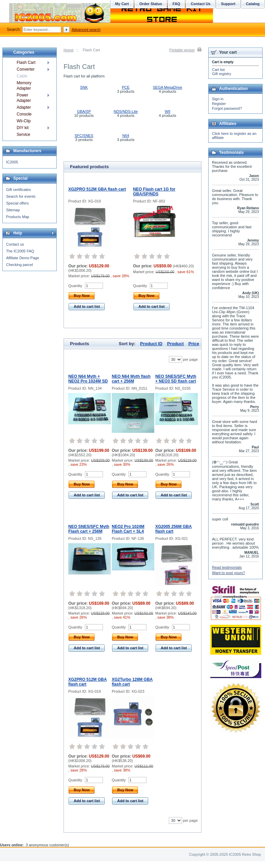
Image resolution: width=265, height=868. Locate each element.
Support (228, 4)
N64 (126, 136)
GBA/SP (84, 111)
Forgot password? (227, 108)
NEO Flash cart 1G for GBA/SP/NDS (154, 192)
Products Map (18, 217)
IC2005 (12, 162)
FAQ (176, 4)
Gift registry (222, 74)
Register (219, 104)
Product (175, 344)
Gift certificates (19, 190)
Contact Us (200, 4)
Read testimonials (227, 567)
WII (168, 111)
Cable (22, 76)
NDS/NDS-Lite (126, 111)
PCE (126, 87)
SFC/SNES (84, 136)
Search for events (21, 196)
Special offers (17, 203)
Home (68, 50)
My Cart (122, 4)
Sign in (218, 99)
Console (24, 114)
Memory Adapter (24, 86)
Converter (26, 69)
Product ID (151, 344)
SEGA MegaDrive (167, 87)
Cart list (218, 70)
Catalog (253, 4)
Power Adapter (24, 98)
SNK (84, 87)
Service (23, 135)
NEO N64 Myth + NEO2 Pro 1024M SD (88, 379)
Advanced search (86, 30)
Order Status (151, 4)
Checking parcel (20, 265)
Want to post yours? (228, 573)
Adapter (24, 107)
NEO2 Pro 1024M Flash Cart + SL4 (128, 529)
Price (194, 344)
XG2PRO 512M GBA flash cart (97, 189)
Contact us (15, 244)
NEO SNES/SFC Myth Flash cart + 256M (89, 529)
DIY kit (23, 128)
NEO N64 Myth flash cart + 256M (131, 379)
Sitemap (13, 210)
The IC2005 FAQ (20, 251)
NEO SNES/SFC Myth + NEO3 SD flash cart (176, 379)
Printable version (182, 50)
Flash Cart (26, 63)
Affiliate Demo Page (23, 258)
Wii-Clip (24, 121)
